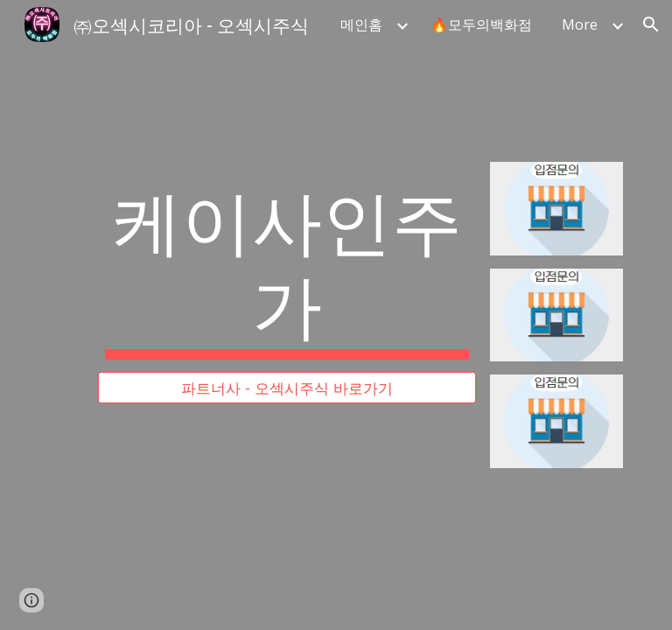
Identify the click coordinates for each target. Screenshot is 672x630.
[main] (287, 267)
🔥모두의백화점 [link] (481, 24)
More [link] (580, 24)
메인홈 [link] (361, 24)
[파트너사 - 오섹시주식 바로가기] (287, 388)
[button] (651, 24)
